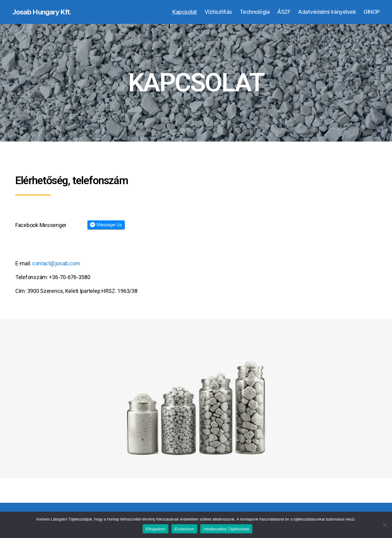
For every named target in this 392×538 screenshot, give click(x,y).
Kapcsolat (185, 12)
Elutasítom (184, 529)
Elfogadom (156, 529)
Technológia (255, 12)
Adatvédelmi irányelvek (327, 12)
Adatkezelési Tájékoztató (226, 529)
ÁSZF (284, 12)
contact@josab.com (56, 264)
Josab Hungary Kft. (45, 12)
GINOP (372, 12)
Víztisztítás (218, 12)
